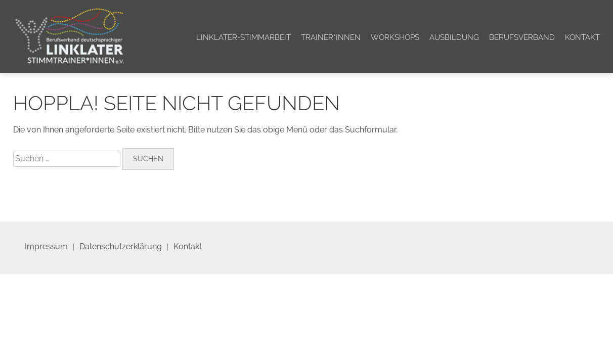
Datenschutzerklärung (121, 246)
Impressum (46, 246)
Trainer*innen (331, 37)
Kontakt (582, 37)
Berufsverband (522, 37)
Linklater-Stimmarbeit (244, 37)
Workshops (395, 37)
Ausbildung (454, 37)
